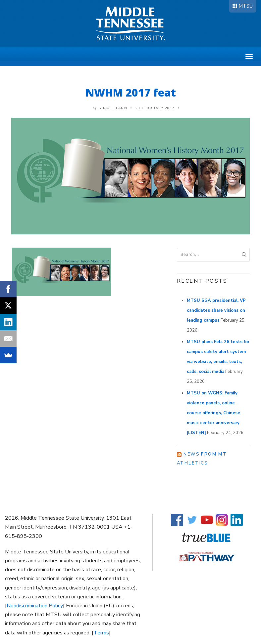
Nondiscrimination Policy (35, 606)
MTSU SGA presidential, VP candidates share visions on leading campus (216, 310)
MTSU (246, 6)
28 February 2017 (155, 108)
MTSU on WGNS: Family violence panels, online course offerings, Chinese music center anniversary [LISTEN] (213, 413)
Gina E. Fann (113, 108)
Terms (101, 633)
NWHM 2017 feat (131, 92)
